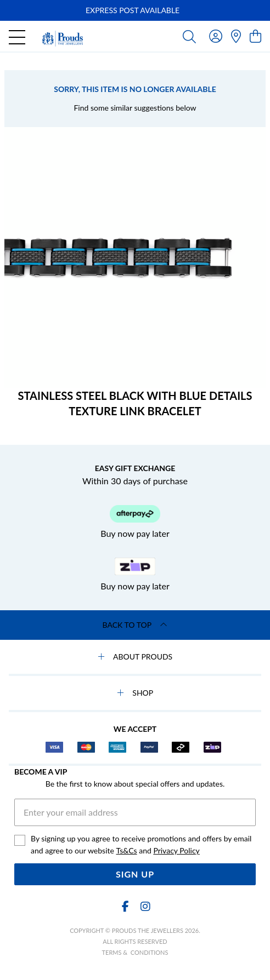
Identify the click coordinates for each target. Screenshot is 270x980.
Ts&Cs (126, 850)
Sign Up (135, 874)
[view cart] (255, 36)
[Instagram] (145, 906)
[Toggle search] (189, 36)
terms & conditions (135, 952)
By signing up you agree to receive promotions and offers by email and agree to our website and (141, 845)
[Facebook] (125, 906)
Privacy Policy (176, 850)
